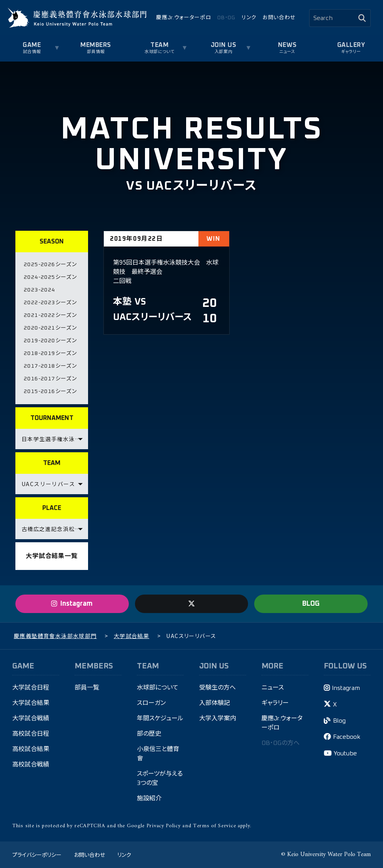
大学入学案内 (218, 718)
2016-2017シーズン (50, 379)
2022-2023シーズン (50, 303)
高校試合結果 (31, 749)
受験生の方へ (217, 688)
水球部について (160, 52)
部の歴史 (149, 734)
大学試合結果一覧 (52, 556)
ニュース (287, 52)
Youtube (345, 753)
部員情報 (96, 52)
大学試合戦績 (31, 718)
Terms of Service (214, 826)
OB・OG (226, 18)
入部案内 (223, 52)
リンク (249, 18)
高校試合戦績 (31, 765)
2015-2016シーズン (50, 392)
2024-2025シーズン (50, 277)
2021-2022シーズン (50, 315)
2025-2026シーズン (50, 265)
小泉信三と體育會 (158, 754)
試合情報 (32, 52)
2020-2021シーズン (50, 328)
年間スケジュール (160, 718)
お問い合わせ (279, 18)
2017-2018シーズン (50, 366)
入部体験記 (215, 703)
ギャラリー (351, 52)
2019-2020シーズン (50, 341)
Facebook (347, 737)
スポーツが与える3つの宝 (160, 778)
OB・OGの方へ (281, 743)
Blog (339, 721)
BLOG (311, 604)
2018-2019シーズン (50, 353)
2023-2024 (40, 290)
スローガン (151, 703)
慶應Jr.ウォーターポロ (184, 18)
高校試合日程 (31, 734)
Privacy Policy (164, 826)
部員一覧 (87, 688)
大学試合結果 (31, 703)
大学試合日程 (31, 688)
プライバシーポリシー (37, 855)
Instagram (346, 688)
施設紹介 (149, 798)
